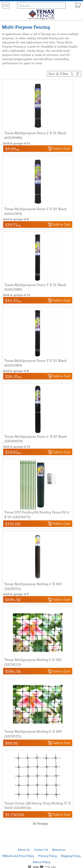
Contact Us (41, 850)
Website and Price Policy (18, 856)
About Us (24, 850)
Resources (59, 850)
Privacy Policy (47, 856)
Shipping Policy (71, 856)
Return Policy (42, 862)
